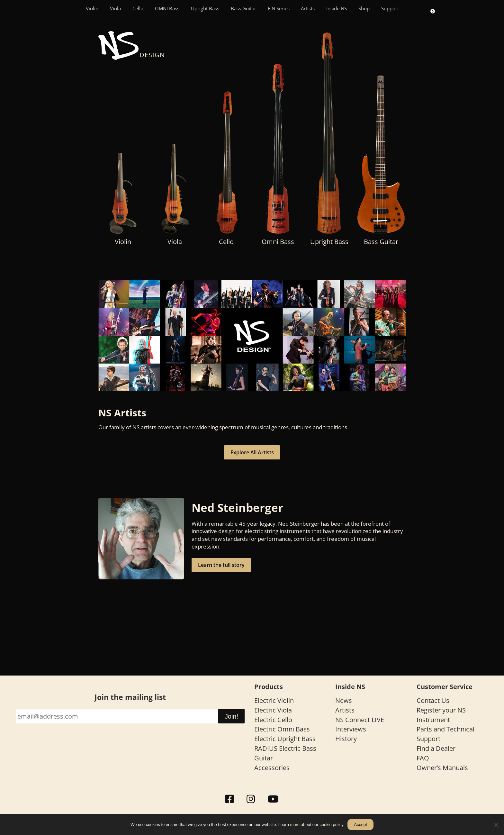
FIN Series (279, 8)
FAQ (423, 758)
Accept (360, 825)
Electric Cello (273, 720)
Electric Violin (274, 700)
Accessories (272, 768)
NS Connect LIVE (360, 720)
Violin (92, 8)
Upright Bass (205, 8)
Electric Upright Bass (285, 739)
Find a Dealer (436, 748)
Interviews (351, 729)
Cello (138, 8)
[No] (496, 825)
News (344, 700)
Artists (308, 8)
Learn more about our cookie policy (311, 825)
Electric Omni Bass (282, 729)
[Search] (414, 8)
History (346, 739)
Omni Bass (278, 242)
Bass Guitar (243, 8)
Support (390, 8)
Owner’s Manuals (442, 768)
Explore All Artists (252, 452)
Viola (115, 8)
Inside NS (337, 8)
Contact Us (433, 700)
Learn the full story (221, 565)
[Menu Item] (71, 8)
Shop (364, 8)
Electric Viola (273, 710)
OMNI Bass (167, 8)
